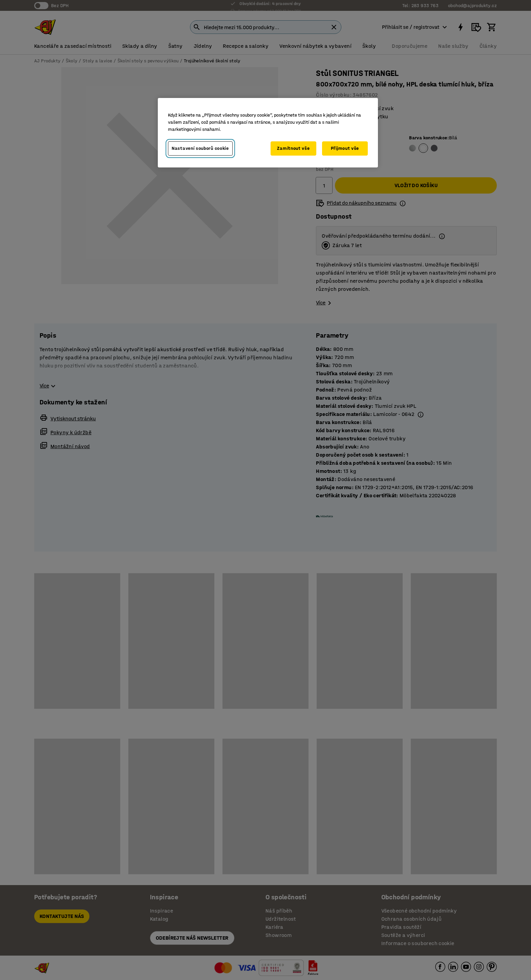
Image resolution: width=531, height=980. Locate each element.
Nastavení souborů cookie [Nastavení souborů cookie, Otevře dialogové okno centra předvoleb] (200, 148)
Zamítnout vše (293, 148)
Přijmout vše (345, 148)
